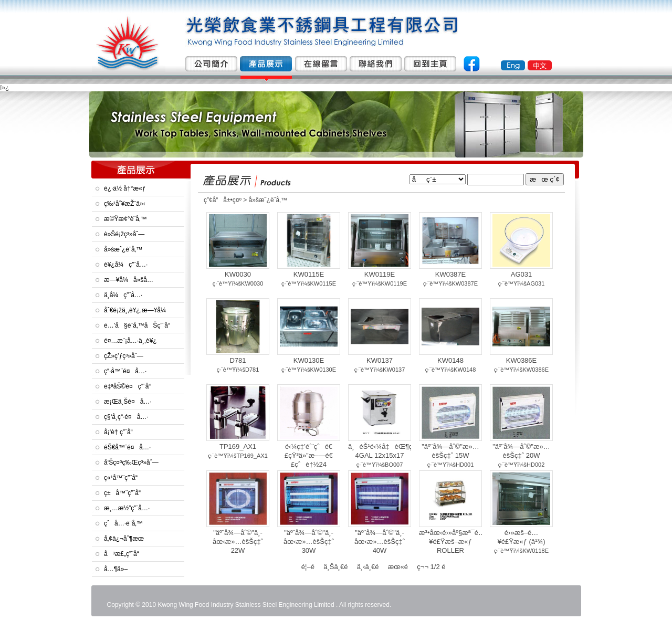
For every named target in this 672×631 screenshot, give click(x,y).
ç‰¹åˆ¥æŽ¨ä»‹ (125, 204)
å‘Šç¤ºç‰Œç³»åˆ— (131, 462)
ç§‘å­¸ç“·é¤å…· (126, 417)
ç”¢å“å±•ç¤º (223, 200)
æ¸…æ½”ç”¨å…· (127, 508)
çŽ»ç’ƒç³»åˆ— (124, 356)
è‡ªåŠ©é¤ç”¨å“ (130, 386)
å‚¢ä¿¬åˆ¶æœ (127, 539)
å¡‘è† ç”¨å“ (121, 432)
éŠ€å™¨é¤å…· (127, 447)
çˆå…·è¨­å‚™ (123, 523)
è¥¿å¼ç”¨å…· (126, 265)
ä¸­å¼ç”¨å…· (123, 295)
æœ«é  (402, 567)
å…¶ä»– (116, 569)
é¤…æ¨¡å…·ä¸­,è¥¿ (130, 341)
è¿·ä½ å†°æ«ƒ (125, 188)
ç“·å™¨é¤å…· (125, 371)
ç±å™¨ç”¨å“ (125, 493)
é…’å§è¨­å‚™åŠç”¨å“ (140, 325)
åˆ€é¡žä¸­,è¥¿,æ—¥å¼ (138, 310)
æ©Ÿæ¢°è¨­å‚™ (125, 219)
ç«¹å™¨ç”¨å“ (123, 478)
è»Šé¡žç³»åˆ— (124, 234)
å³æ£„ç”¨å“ (124, 554)
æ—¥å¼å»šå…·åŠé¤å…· (129, 282)
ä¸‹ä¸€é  (372, 567)
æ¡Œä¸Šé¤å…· (128, 402)
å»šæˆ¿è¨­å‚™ (123, 249)
